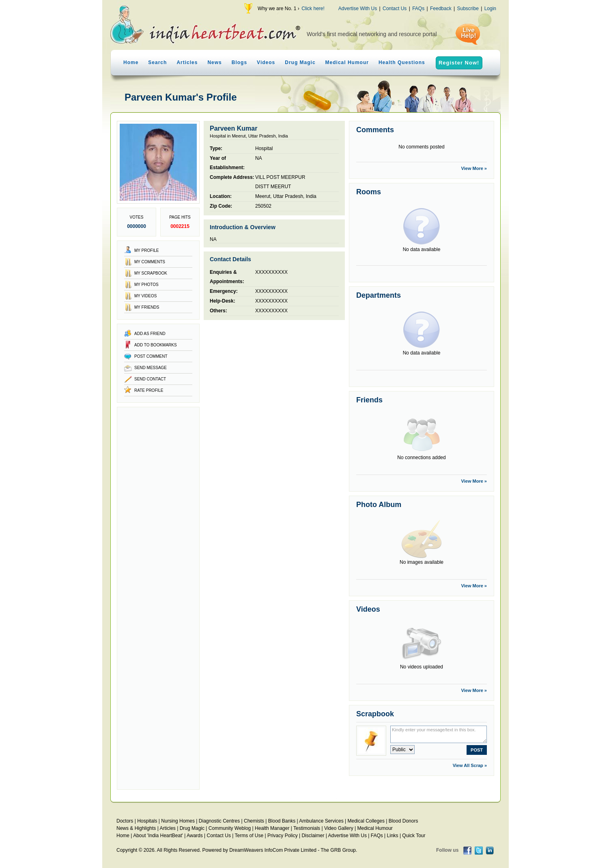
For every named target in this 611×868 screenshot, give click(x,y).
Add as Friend (150, 334)
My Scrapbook (151, 273)
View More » (474, 168)
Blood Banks (282, 821)
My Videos (145, 296)
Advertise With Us (358, 9)
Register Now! (459, 63)
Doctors (125, 821)
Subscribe (468, 9)
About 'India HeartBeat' (158, 836)
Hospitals (147, 821)
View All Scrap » (470, 765)
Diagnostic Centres (219, 821)
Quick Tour (414, 836)
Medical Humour (347, 62)
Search (157, 62)
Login (490, 9)
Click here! (313, 9)
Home (131, 62)
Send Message (151, 368)
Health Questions (402, 62)
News (214, 62)
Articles (187, 62)
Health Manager (272, 828)
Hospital (264, 148)
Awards (195, 836)
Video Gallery (339, 828)
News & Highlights (136, 828)
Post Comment (151, 356)
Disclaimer (313, 836)
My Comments (150, 262)
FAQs (418, 9)
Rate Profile (149, 390)
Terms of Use (249, 836)
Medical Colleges (366, 821)
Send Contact (150, 379)
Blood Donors (403, 821)
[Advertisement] (158, 598)
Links (393, 836)
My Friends (147, 307)
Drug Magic (300, 62)
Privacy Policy (283, 836)
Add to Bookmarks (156, 345)
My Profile (146, 250)
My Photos (146, 285)
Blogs (239, 62)
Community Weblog (230, 828)
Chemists (254, 821)
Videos (266, 62)
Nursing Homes (178, 821)
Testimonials (307, 828)
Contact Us (395, 9)
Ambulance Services (321, 821)
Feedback (441, 9)
